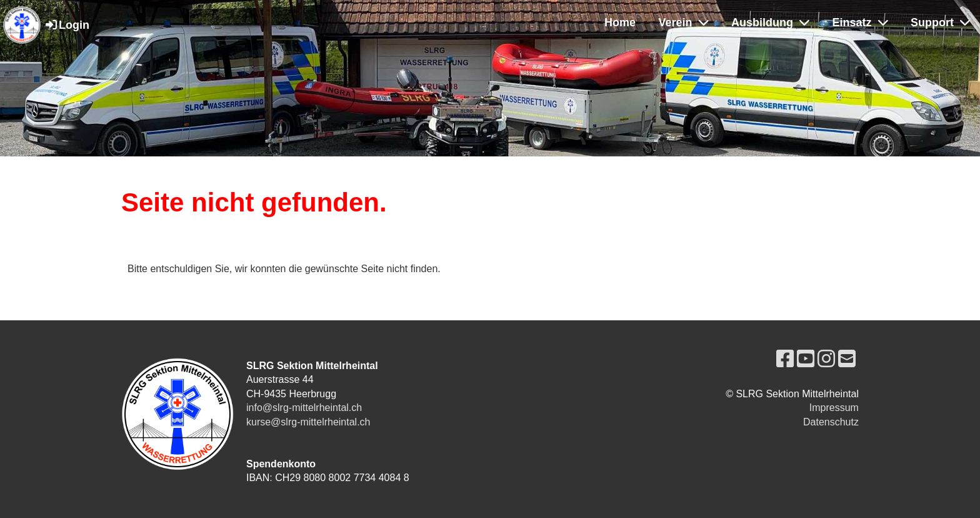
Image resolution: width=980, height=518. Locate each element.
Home (620, 23)
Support (940, 23)
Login (67, 25)
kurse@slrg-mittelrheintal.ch (308, 422)
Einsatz (860, 23)
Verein (684, 23)
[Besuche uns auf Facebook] (785, 359)
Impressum (834, 408)
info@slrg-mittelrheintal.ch (304, 408)
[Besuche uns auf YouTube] (806, 359)
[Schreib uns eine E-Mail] (847, 359)
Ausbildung (770, 23)
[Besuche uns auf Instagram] (826, 359)
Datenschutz (831, 422)
